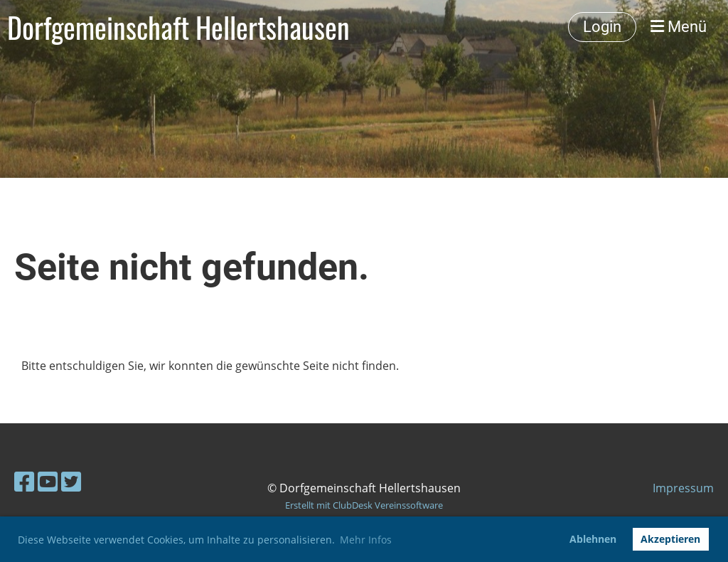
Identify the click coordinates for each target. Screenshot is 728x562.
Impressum (683, 488)
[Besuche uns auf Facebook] (24, 481)
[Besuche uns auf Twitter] (71, 481)
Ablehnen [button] (593, 539)
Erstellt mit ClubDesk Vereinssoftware (364, 505)
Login (602, 27)
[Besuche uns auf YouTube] (48, 481)
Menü (679, 27)
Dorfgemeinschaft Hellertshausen (178, 27)
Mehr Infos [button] (366, 540)
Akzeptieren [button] (670, 539)
